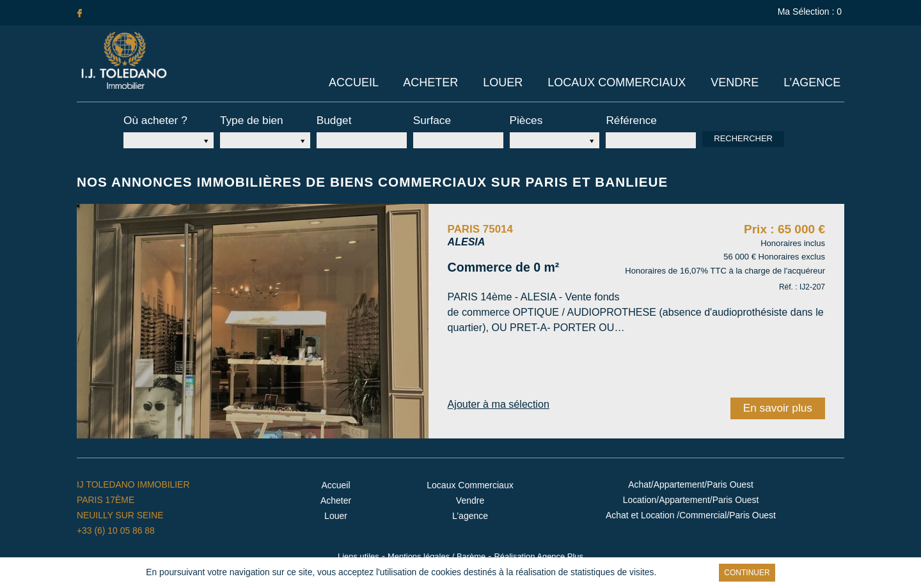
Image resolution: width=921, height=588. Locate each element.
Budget (332, 120)
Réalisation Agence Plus (538, 552)
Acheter (434, 83)
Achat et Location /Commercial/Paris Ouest (691, 512)
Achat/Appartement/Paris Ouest (691, 481)
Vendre (736, 83)
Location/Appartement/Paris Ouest (691, 497)
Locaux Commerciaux (618, 83)
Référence (628, 120)
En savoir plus (653, 573)
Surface (430, 120)
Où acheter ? (151, 120)
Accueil (358, 83)
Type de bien (248, 120)
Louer (505, 83)
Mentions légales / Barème (436, 552)
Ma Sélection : (811, 12)
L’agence (813, 83)
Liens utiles (359, 552)
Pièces (524, 120)
